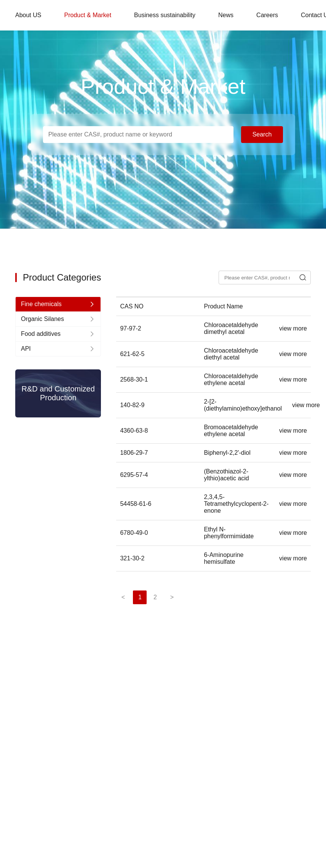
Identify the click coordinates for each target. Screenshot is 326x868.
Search (262, 134)
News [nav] (226, 15)
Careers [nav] (267, 15)
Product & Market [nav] (88, 15)
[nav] (58, 304)
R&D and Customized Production (58, 393)
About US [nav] (28, 15)
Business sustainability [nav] (165, 15)
